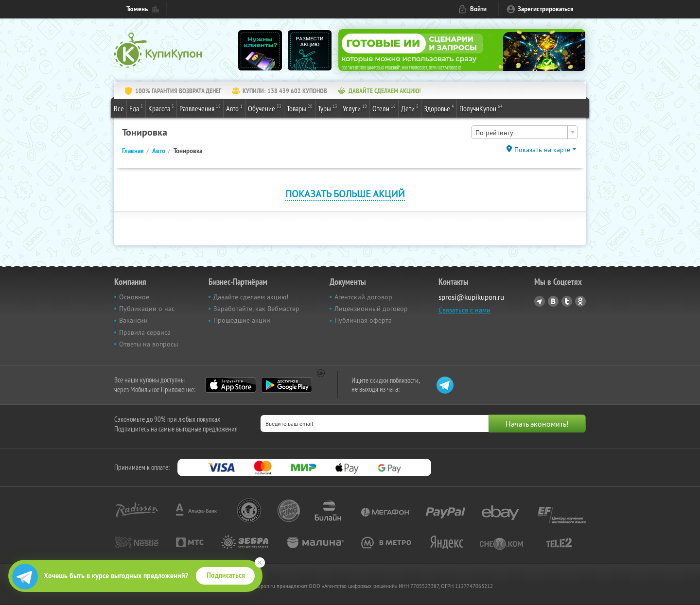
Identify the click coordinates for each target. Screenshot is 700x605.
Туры (328, 108)
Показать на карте (542, 150)
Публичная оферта (363, 320)
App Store (231, 385)
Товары (300, 108)
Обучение (265, 108)
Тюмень (137, 9)
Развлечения (200, 108)
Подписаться (226, 575)
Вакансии (133, 320)
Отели (384, 108)
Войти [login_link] (478, 9)
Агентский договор (363, 297)
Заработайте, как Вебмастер (256, 309)
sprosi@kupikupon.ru (471, 297)
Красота (161, 108)
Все (119, 108)
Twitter (567, 301)
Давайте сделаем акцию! (251, 297)
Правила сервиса (145, 332)
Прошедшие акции (242, 320)
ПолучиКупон (481, 108)
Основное (134, 297)
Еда (136, 108)
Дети (410, 108)
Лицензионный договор (371, 309)
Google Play (287, 385)
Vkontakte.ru (553, 301)
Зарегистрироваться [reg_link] (546, 9)
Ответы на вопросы (149, 344)
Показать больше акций (345, 194)
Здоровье (439, 108)
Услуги (355, 108)
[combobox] (525, 132)
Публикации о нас (147, 309)
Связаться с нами (464, 310)
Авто (234, 108)
